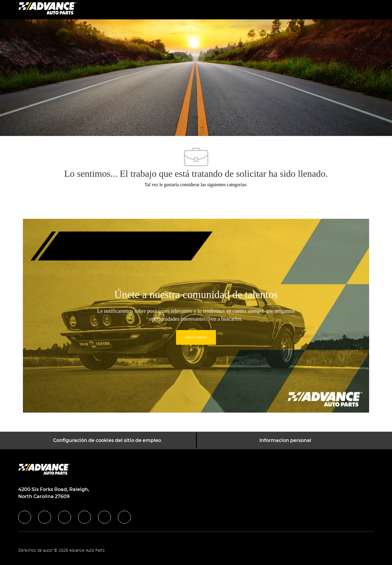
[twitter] (65, 517)
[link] (196, 337)
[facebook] (25, 517)
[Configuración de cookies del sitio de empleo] (107, 440)
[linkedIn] (45, 517)
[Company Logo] (48, 9)
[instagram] (85, 517)
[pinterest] (124, 517)
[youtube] (104, 517)
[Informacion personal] (285, 440)
